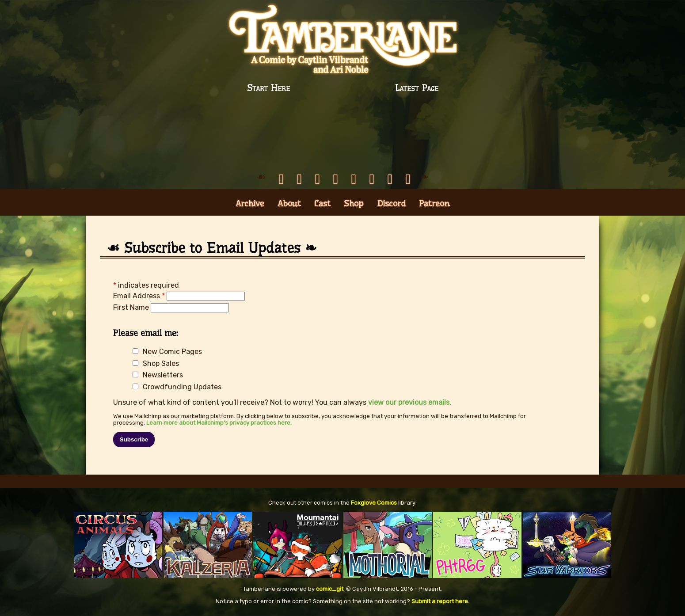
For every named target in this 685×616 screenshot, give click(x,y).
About (289, 203)
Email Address (140, 296)
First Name (132, 307)
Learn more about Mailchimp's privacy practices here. (219, 423)
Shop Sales (161, 363)
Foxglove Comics (374, 503)
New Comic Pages (172, 352)
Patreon (434, 203)
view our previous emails (409, 402)
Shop (354, 203)
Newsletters (163, 375)
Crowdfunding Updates (182, 387)
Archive (250, 203)
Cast (322, 203)
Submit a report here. (440, 601)
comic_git (330, 589)
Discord (391, 203)
